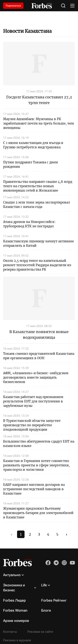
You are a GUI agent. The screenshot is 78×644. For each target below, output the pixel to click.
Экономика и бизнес (14, 588)
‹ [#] (12, 534)
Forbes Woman (15, 610)
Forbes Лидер (14, 600)
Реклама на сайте (40, 632)
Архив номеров (16, 621)
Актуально (12, 575)
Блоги (46, 610)
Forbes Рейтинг (54, 600)
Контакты (10, 632)
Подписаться (13, 6)
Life (44, 585)
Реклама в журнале (17, 640)
